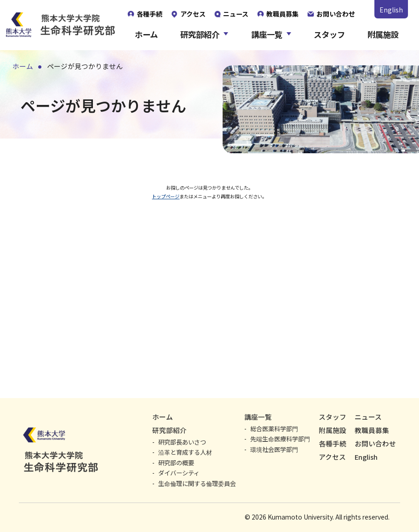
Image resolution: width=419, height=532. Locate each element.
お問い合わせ (375, 443)
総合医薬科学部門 (274, 429)
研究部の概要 (176, 463)
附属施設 (383, 35)
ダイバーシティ (179, 473)
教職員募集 (372, 430)
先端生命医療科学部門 (280, 439)
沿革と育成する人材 (185, 452)
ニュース (368, 417)
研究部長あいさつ (182, 442)
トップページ (139, 203)
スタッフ (329, 35)
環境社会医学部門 (274, 449)
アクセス (332, 457)
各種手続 (333, 443)
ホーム (146, 35)
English (391, 10)
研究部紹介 (200, 35)
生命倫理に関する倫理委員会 (197, 483)
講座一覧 (267, 35)
